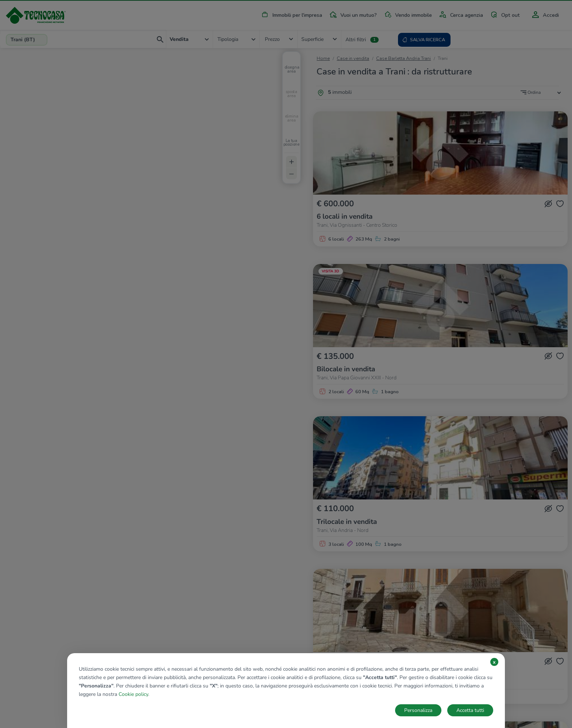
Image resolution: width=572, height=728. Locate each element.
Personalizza (418, 710)
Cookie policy (133, 694)
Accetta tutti (470, 710)
